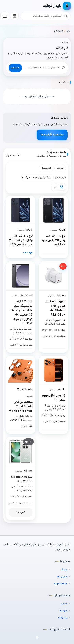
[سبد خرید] (15, 16)
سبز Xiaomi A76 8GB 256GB (22, 479)
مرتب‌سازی (60, 177)
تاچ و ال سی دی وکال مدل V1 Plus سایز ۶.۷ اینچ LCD (21, 240)
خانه (69, 31)
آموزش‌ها (62, 577)
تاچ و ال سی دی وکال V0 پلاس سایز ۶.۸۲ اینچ (53, 240)
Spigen (61, 296)
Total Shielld (25, 390)
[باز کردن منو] (5, 16)
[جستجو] (43, 16)
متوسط (63, 611)
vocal (29, 230)
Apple (62, 390)
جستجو (15, 68)
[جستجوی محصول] (42, 68)
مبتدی (64, 604)
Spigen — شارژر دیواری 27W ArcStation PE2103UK (55, 308)
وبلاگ (64, 570)
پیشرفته (63, 618)
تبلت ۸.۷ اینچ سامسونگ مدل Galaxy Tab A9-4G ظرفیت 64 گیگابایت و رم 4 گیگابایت (22, 313)
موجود (60, 168)
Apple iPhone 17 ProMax (54, 398)
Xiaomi (28, 471)
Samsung (26, 296)
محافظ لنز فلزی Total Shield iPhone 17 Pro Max (21, 407)
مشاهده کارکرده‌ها (52, 135)
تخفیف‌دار (46, 168)
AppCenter (61, 584)
